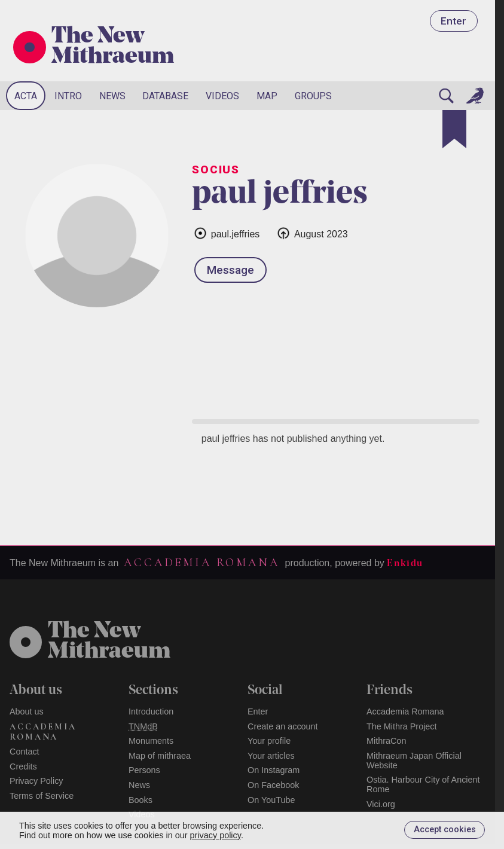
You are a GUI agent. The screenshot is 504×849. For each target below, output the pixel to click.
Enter (453, 21)
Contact (25, 752)
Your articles (271, 756)
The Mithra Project (402, 726)
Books (140, 800)
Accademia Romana (201, 563)
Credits (23, 766)
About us (27, 711)
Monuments (151, 741)
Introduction (151, 711)
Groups (313, 96)
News (112, 96)
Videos (222, 96)
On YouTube (271, 800)
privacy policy (216, 835)
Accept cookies (445, 830)
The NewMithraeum (109, 642)
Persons (144, 770)
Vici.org (381, 804)
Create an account (283, 726)
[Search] (446, 96)
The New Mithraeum (113, 47)
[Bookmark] (454, 129)
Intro (68, 96)
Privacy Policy (36, 781)
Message (230, 270)
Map (267, 96)
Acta (26, 96)
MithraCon (386, 741)
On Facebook (273, 785)
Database (165, 96)
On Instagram (274, 770)
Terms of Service (42, 796)
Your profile (269, 741)
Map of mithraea (160, 756)
